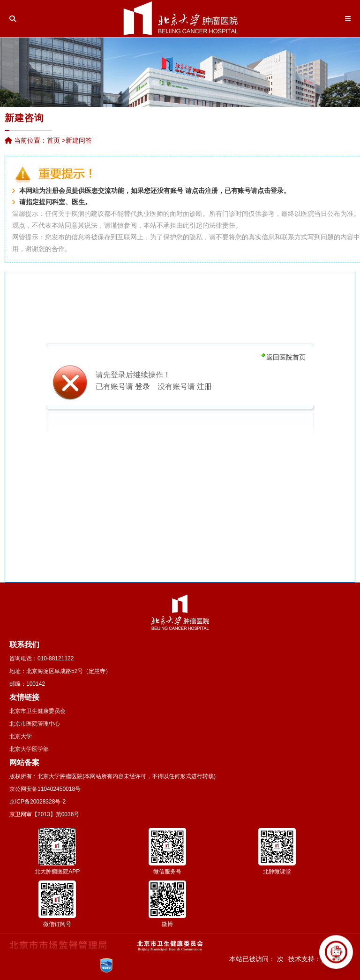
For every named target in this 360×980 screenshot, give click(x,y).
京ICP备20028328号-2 (37, 802)
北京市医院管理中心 (35, 724)
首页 (53, 140)
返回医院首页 (286, 357)
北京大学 (21, 736)
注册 (211, 191)
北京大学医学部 (29, 749)
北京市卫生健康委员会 (37, 711)
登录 (277, 191)
